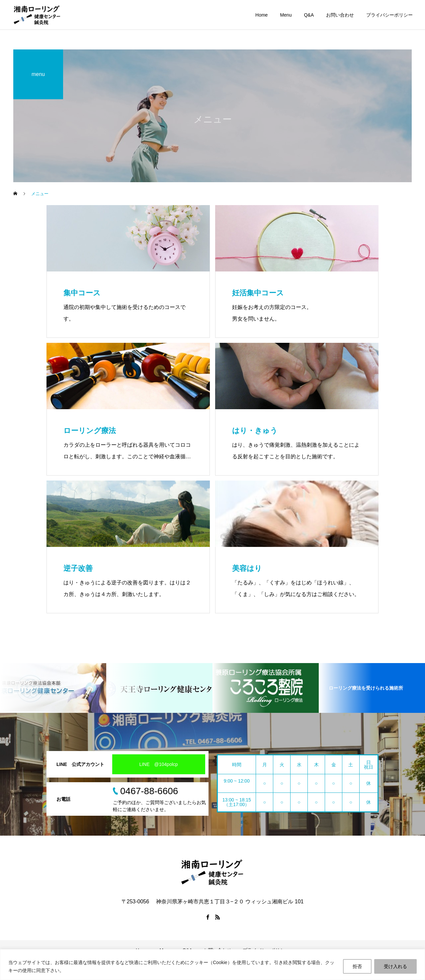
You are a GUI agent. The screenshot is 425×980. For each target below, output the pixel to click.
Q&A (309, 15)
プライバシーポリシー (389, 15)
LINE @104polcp (158, 764)
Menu (286, 15)
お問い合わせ (340, 15)
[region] (212, 965)
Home (261, 15)
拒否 (357, 966)
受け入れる (395, 966)
